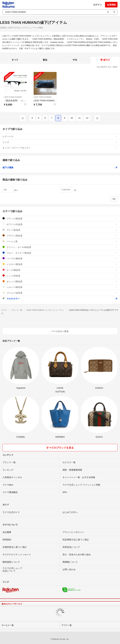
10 (72, 118)
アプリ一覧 (67, 625)
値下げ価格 (60, 167)
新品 (45, 60)
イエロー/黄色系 (60, 264)
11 (79, 118)
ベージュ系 (60, 241)
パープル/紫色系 (60, 258)
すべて (15, 60)
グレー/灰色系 (60, 230)
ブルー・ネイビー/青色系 (60, 253)
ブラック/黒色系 (60, 219)
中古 (75, 60)
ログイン (98, 5)
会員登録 (111, 5)
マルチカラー (60, 299)
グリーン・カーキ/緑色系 (60, 247)
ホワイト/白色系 (60, 224)
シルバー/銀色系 (60, 287)
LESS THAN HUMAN (13, 97)
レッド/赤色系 (60, 276)
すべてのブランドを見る (60, 448)
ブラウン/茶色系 (60, 236)
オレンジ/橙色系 (60, 281)
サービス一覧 (8, 625)
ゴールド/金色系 (60, 293)
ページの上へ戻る (60, 331)
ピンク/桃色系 (60, 270)
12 (87, 118)
